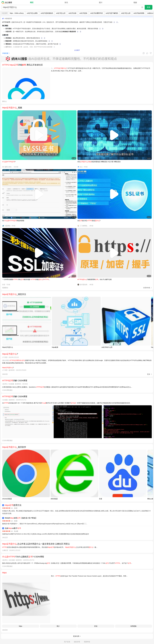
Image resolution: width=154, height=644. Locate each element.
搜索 (149, 7)
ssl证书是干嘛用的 (112, 13)
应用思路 (133, 626)
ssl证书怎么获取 (32, 13)
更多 (149, 374)
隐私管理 (77, 642)
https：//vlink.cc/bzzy (17, 13)
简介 (58, 626)
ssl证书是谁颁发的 (47, 13)
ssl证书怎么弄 (126, 13)
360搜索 (7, 2)
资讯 (66, 3)
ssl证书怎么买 (61, 13)
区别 (96, 626)
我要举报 (87, 642)
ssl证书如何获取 (139, 13)
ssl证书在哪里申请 (97, 13)
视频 (135, 3)
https (21, 626)
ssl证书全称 (72, 13)
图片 (101, 3)
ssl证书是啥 (83, 13)
